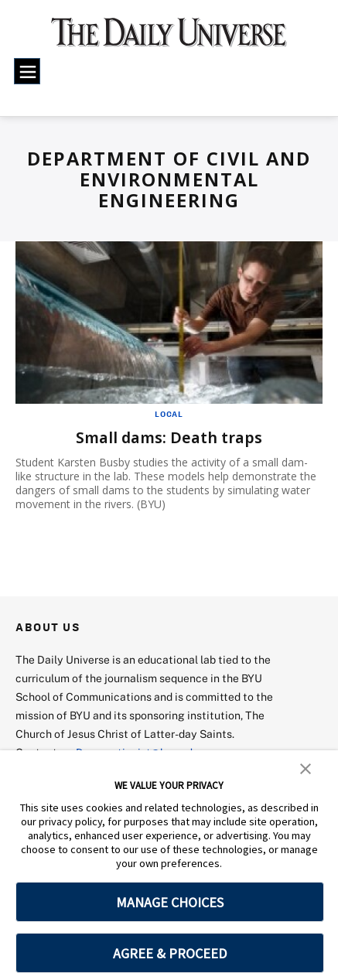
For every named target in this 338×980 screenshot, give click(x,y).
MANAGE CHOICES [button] (170, 902)
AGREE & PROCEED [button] (170, 953)
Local (169, 414)
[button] (306, 767)
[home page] (169, 38)
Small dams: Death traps (169, 437)
